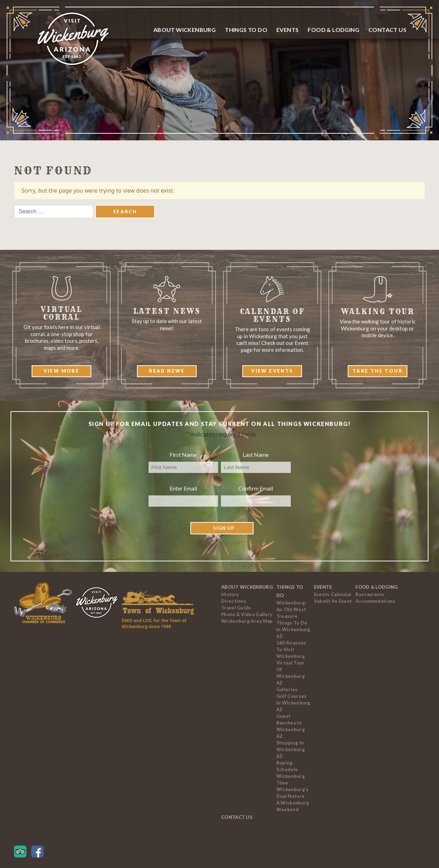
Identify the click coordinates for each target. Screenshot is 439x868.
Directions (234, 601)
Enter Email (183, 488)
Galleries (287, 689)
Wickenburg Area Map (247, 621)
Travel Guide (236, 608)
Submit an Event (333, 601)
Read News (167, 371)
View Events (272, 371)
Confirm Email (256, 488)
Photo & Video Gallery (247, 614)
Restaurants (370, 594)
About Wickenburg (185, 30)
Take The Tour (378, 371)
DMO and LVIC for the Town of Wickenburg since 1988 (154, 623)
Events (287, 30)
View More (62, 371)
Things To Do (246, 30)
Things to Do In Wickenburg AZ (293, 629)
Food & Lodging (333, 30)
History (230, 594)
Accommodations (375, 601)
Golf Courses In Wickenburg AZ (293, 703)
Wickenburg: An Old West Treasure (291, 609)
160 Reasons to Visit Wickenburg (291, 649)
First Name (183, 455)
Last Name (256, 455)
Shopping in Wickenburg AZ (291, 749)
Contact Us (387, 30)
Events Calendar (333, 594)
